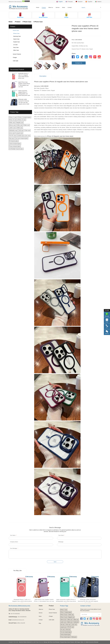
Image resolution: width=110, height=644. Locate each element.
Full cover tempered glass (22, 138)
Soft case (21, 130)
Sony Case (16, 47)
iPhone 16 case (13, 120)
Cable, (82, 642)
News (64, 7)
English (60, 2)
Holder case (12, 122)
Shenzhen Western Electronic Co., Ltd (27, 642)
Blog (40, 623)
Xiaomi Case (16, 39)
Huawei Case (17, 42)
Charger (15, 57)
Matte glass (74, 637)
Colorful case (21, 136)
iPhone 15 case (22, 120)
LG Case (15, 45)
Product (44, 7)
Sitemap (45, 642)
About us (51, 7)
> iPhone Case (38, 22)
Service (58, 7)
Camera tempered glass (15, 144)
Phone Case (16, 30)
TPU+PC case (13, 136)
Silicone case (12, 125)
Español (89, 2)
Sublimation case (13, 130)
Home (38, 7)
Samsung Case (17, 36)
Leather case (12, 128)
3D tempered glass (14, 141)
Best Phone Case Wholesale (54, 642)
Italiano (98, 2)
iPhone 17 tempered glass (24, 117)
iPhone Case (16, 33)
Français (69, 2)
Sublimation (76, 622)
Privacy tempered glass (15, 146)
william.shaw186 (21, 623)
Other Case (16, 50)
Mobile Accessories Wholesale (92, 642)
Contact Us (79, 63)
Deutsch (79, 2)
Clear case (28, 130)
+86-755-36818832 (15, 614)
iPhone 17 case (13, 117)
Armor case (12, 133)
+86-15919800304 (22, 617)
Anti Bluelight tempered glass (16, 149)
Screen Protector (17, 54)
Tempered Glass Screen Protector (67, 642)
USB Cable (16, 61)
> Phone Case (27, 22)
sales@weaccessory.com (18, 620)
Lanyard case (19, 133)
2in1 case (28, 136)
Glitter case (20, 125)
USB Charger (77, 642)
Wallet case (20, 128)
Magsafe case (20, 122)
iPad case (11, 138)
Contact (70, 7)
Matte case (27, 125)
